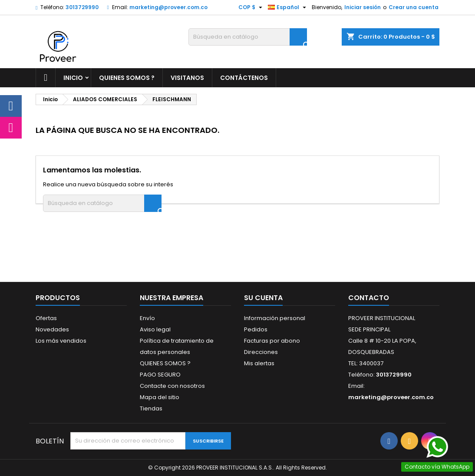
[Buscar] (248, 37)
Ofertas (46, 318)
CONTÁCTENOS (244, 78)
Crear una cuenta (414, 7)
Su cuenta (263, 298)
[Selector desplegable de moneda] (251, 7)
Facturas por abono (272, 341)
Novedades (52, 329)
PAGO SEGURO (160, 375)
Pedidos (256, 329)
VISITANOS (187, 78)
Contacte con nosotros (172, 386)
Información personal (275, 318)
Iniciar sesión (363, 7)
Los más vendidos (61, 341)
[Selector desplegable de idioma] (288, 7)
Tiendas (151, 408)
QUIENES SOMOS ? (127, 78)
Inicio (73, 78)
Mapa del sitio (160, 397)
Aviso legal (155, 329)
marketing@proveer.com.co (168, 7)
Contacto (369, 298)
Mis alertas (259, 363)
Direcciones (261, 352)
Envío (147, 318)
